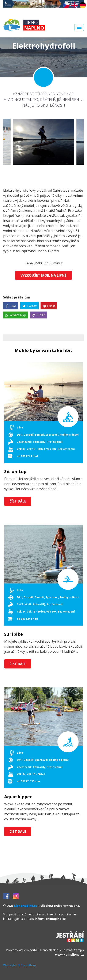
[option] (43, 142)
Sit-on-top (15, 472)
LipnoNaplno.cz (26, 906)
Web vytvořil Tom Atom (20, 965)
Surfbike (14, 634)
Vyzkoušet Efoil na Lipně (43, 275)
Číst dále (18, 501)
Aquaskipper (18, 797)
